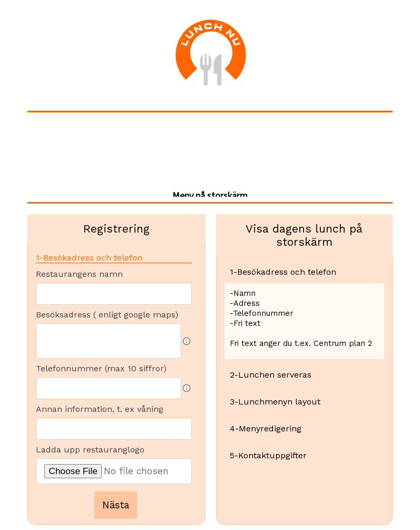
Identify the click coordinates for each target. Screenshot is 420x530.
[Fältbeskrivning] (187, 341)
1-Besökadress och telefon (89, 258)
